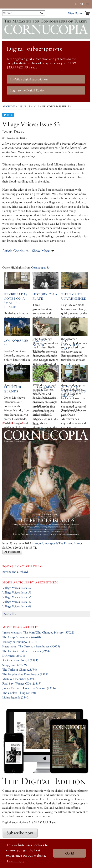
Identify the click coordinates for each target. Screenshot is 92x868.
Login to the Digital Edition (28, 90)
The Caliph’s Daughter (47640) (22, 637)
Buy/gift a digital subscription (29, 79)
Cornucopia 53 (40, 267)
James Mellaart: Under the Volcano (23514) (29, 688)
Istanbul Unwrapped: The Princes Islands (57, 543)
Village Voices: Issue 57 (17, 588)
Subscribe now (20, 833)
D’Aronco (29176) (14, 656)
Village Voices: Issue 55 (17, 592)
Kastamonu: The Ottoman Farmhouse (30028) (31, 646)
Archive (9, 106)
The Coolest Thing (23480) (19, 693)
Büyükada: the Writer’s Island (74, 391)
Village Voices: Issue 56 (17, 597)
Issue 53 (24, 106)
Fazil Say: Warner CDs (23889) (22, 683)
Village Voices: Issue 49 (17, 602)
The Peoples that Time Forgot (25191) (26, 674)
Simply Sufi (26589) (15, 665)
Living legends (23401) (16, 697)
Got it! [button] (69, 853)
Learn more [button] (16, 861)
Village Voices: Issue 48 (17, 606)
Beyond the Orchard (15, 572)
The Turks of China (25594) (20, 670)
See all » (10, 614)
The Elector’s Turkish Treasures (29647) (27, 651)
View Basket (76, 13)
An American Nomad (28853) (21, 660)
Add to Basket (12, 552)
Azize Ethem (31, 566)
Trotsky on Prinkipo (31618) (20, 642)
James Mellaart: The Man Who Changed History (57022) (38, 632)
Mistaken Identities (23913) (19, 679)
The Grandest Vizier (71, 345)
